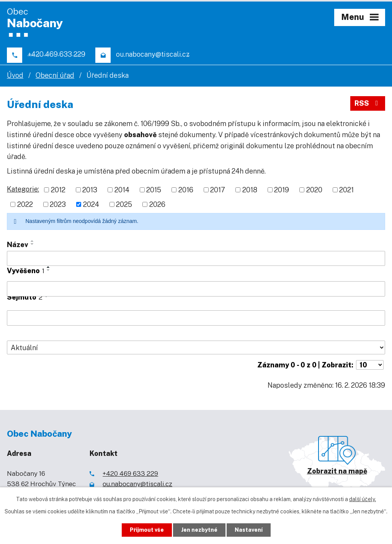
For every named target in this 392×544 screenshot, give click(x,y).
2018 (250, 190)
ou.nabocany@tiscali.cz (137, 484)
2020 (314, 190)
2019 (282, 190)
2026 (157, 204)
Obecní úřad (55, 75)
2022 (25, 204)
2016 (186, 190)
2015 (154, 190)
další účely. (363, 499)
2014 (122, 190)
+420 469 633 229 (130, 474)
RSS (368, 103)
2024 (91, 204)
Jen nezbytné (199, 530)
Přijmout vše (147, 530)
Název (18, 245)
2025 (124, 204)
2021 (346, 190)
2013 (90, 190)
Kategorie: (23, 189)
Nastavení (249, 530)
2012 (58, 190)
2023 (58, 204)
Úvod (15, 75)
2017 (218, 190)
